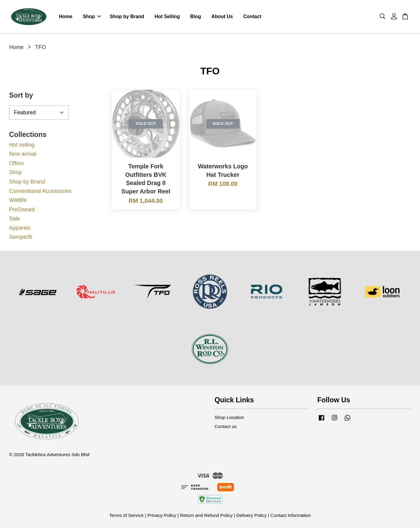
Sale (15, 219)
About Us (222, 17)
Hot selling (22, 145)
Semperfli (21, 238)
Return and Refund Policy (206, 516)
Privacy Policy (162, 516)
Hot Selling (167, 17)
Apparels (20, 229)
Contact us (226, 427)
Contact (252, 17)
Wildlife (18, 201)
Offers (16, 164)
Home (66, 17)
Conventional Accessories (40, 191)
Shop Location (229, 418)
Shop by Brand (127, 17)
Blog (196, 17)
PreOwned (22, 210)
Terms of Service (126, 516)
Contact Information (291, 516)
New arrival (23, 154)
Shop (92, 17)
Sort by (21, 96)
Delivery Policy (251, 516)
